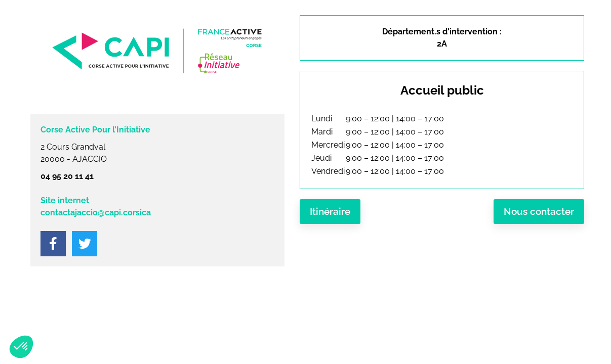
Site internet (65, 200)
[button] (21, 347)
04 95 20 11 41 (67, 176)
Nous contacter (539, 211)
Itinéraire (330, 211)
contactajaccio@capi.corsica (96, 213)
